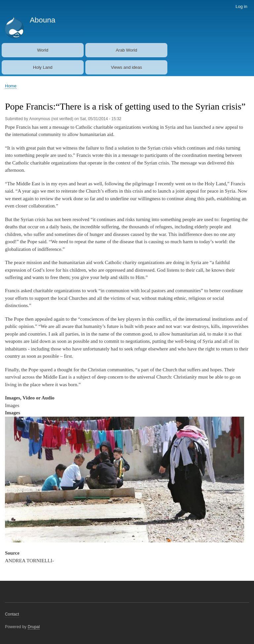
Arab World (127, 50)
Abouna (42, 20)
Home (11, 86)
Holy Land (43, 67)
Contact (12, 614)
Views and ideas (126, 67)
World (43, 50)
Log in (241, 6)
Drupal (34, 627)
